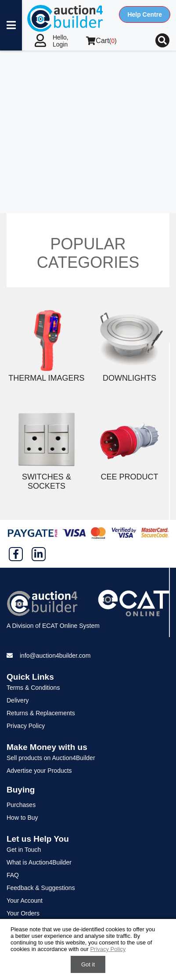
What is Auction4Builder (39, 862)
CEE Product (130, 477)
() (101, 41)
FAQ (13, 875)
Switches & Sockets (47, 481)
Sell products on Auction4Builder (51, 758)
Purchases (21, 805)
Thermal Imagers (46, 378)
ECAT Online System (71, 626)
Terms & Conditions (33, 688)
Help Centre (145, 14)
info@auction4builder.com (55, 656)
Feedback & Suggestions (41, 888)
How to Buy (22, 818)
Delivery (18, 700)
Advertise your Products (39, 771)
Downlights (129, 378)
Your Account (25, 901)
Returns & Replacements (41, 713)
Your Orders (23, 913)
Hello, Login (61, 41)
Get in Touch (24, 850)
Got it (88, 964)
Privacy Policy (26, 726)
